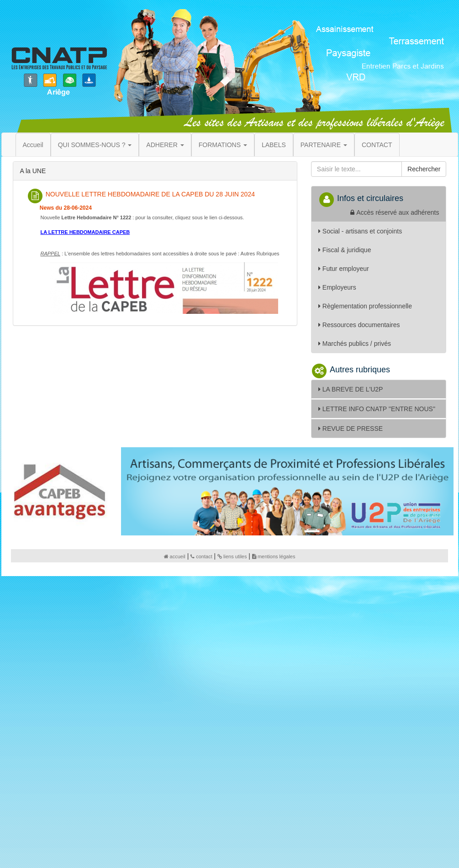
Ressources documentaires (359, 325)
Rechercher (424, 169)
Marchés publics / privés (355, 344)
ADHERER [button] (165, 145)
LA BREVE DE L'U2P (351, 389)
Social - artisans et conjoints (360, 231)
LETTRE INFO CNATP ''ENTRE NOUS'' (377, 409)
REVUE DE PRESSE (351, 429)
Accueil (33, 145)
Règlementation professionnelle (365, 306)
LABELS (274, 145)
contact (201, 556)
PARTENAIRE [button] (324, 145)
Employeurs (337, 287)
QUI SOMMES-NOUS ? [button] (95, 145)
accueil (175, 556)
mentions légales (274, 556)
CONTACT (377, 145)
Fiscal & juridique (345, 250)
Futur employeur (344, 269)
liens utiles (232, 556)
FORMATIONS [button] (223, 145)
